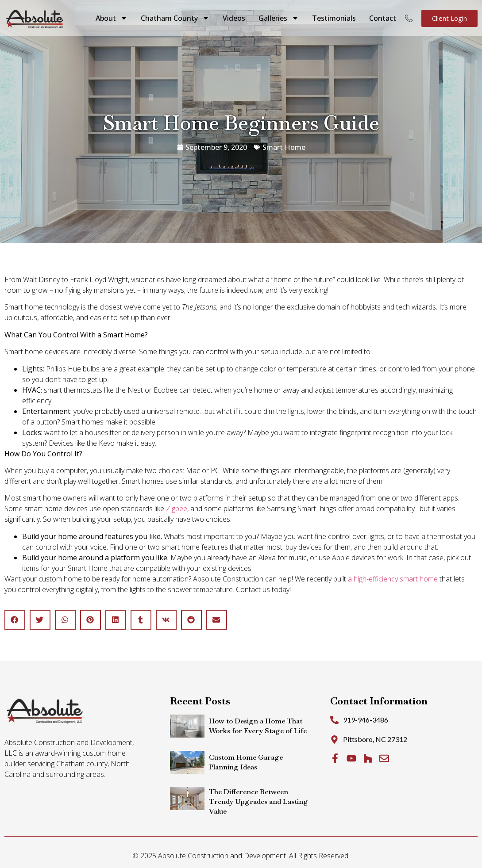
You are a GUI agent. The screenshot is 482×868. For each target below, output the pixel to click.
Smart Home (284, 147)
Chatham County (175, 18)
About (112, 18)
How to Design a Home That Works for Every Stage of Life (258, 726)
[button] (15, 620)
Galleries (279, 18)
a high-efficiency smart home (393, 579)
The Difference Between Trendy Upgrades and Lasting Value (258, 801)
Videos (234, 18)
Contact (383, 18)
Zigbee (177, 509)
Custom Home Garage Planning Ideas (246, 762)
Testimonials (334, 18)
